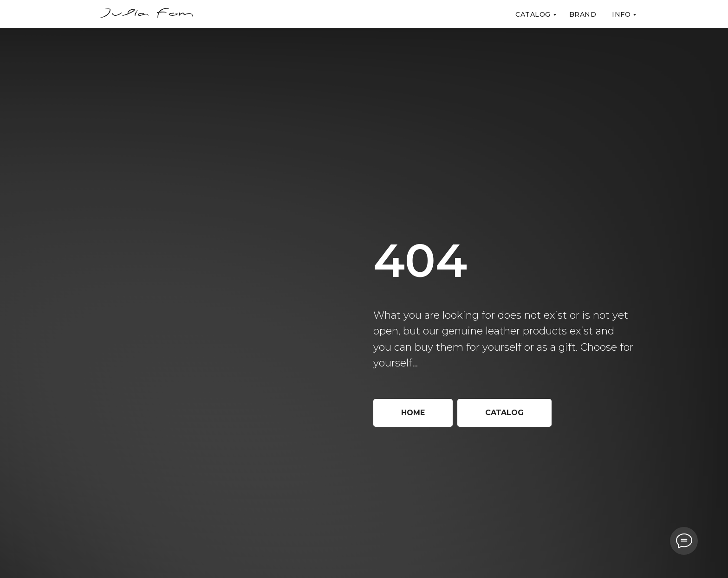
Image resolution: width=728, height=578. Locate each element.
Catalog (533, 14)
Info (621, 14)
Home (413, 413)
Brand (583, 14)
